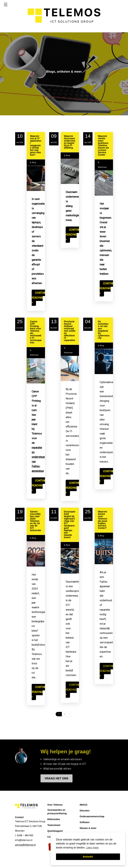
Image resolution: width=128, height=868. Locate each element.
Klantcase (102, 168)
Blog (34, 163)
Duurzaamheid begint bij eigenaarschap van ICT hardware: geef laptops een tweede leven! (70, 525)
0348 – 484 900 (25, 836)
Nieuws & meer (88, 829)
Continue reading (40, 296)
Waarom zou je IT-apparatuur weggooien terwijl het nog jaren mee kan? (36, 146)
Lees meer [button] (92, 848)
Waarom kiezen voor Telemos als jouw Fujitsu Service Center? (103, 520)
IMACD (83, 805)
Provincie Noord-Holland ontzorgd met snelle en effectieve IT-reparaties (70, 331)
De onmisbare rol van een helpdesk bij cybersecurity (104, 330)
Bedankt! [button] (88, 857)
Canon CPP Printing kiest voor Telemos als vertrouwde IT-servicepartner (36, 333)
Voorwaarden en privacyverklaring (57, 812)
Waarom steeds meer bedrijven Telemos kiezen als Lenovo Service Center (103, 146)
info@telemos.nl (24, 841)
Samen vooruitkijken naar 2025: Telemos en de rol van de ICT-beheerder (36, 521)
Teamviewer (54, 826)
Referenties (54, 820)
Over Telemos (55, 805)
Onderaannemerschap (92, 817)
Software (85, 823)
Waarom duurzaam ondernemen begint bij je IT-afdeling (70, 142)
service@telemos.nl (25, 845)
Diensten (85, 811)
